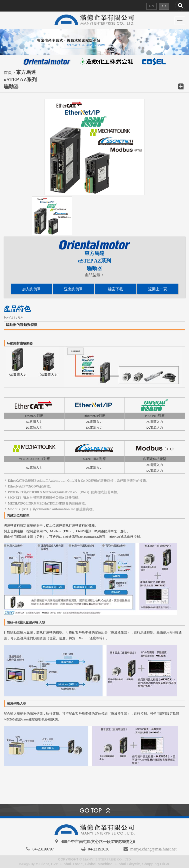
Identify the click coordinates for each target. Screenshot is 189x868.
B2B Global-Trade (67, 864)
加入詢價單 (31, 289)
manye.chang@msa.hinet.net (153, 849)
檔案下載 (115, 289)
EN (151, 6)
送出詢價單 (73, 289)
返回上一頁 (158, 289)
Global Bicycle (127, 864)
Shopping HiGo (155, 864)
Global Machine (99, 864)
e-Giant (42, 864)
